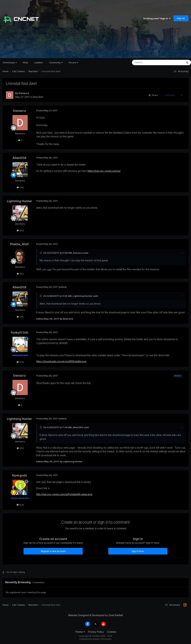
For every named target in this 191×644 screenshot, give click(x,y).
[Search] (149, 62)
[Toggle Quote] (41, 253)
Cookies (112, 632)
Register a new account (53, 551)
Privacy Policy (96, 632)
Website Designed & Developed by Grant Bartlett (95, 615)
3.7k (20, 362)
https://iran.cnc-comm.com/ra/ (104, 171)
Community (56, 62)
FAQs (25, 62)
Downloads (10, 62)
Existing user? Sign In (157, 18)
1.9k (20, 187)
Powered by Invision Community (95, 639)
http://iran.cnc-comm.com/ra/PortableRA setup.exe (64, 494)
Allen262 (78, 427)
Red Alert (38, 97)
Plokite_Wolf (19, 244)
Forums (73, 62)
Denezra (24, 93)
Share (153, 95)
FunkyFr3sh (19, 332)
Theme (80, 632)
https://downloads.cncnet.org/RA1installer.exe (61, 361)
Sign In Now (138, 551)
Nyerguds (19, 475)
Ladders (39, 62)
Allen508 (19, 158)
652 (20, 274)
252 (20, 230)
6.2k (20, 505)
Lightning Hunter (19, 201)
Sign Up (181, 18)
